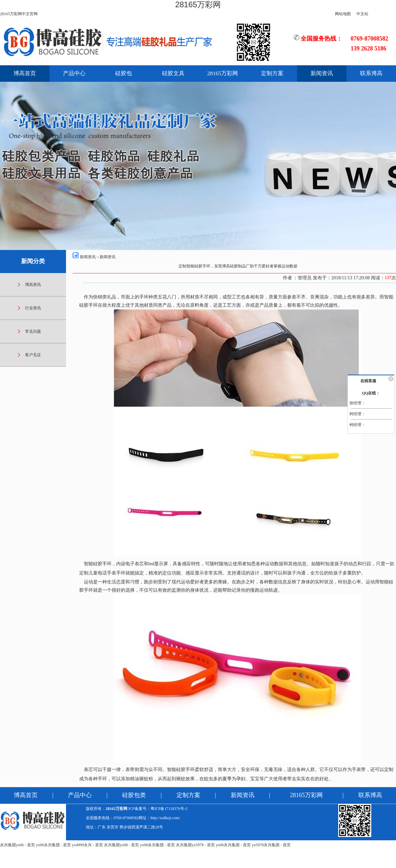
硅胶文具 (173, 73)
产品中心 (74, 73)
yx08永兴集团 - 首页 (157, 845)
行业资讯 (33, 308)
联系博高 (371, 73)
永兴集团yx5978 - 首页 (195, 845)
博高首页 (25, 73)
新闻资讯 (322, 73)
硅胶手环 (88, 305)
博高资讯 (33, 285)
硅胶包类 (134, 795)
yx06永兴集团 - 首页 (53, 845)
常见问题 (33, 331)
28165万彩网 (198, 4)
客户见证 (33, 355)
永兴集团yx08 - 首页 (121, 845)
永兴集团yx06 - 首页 (17, 845)
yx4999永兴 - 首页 (87, 845)
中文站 (362, 14)
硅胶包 (124, 73)
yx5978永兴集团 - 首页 (271, 845)
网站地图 (343, 14)
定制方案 (272, 73)
